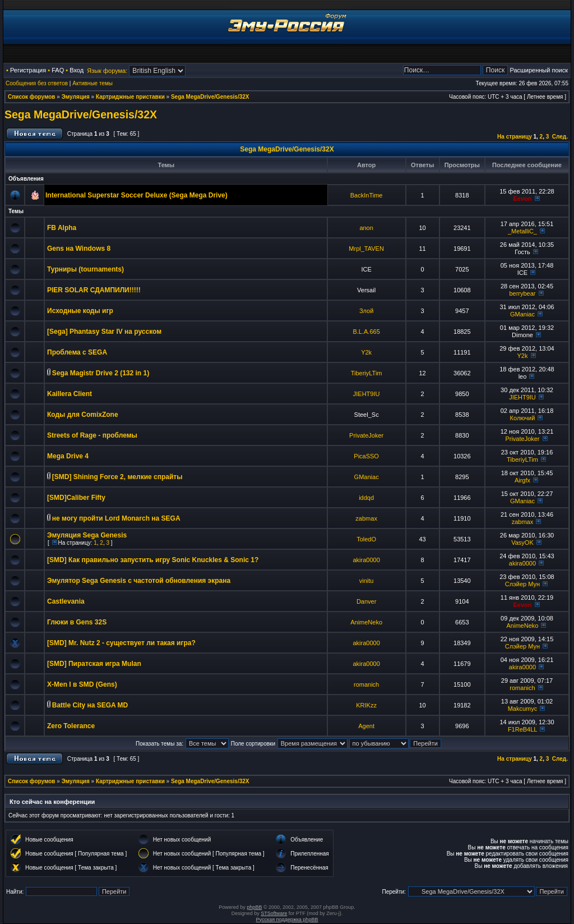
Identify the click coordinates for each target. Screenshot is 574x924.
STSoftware (274, 913)
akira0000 (366, 560)
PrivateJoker (366, 435)
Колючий (523, 418)
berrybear (522, 293)
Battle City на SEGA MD (90, 705)
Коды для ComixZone (83, 415)
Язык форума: (107, 71)
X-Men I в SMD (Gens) (82, 684)
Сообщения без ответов (37, 83)
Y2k (366, 352)
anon (366, 228)
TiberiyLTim (367, 373)
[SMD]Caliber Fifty (76, 498)
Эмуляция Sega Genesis (87, 535)
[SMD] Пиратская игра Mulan (94, 664)
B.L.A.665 (366, 332)
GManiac (522, 314)
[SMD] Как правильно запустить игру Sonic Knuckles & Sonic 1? (153, 560)
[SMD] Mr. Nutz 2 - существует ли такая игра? (121, 643)
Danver (366, 601)
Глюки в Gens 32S (77, 622)
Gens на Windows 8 (79, 249)
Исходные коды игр (80, 311)
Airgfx (522, 480)
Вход (77, 70)
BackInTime (367, 195)
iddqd (366, 498)
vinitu (367, 581)
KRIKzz (366, 705)
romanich (366, 684)
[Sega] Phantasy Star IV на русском (104, 332)
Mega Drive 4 (68, 456)
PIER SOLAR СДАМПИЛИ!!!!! (94, 290)
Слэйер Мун (522, 584)
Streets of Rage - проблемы (92, 435)
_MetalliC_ (522, 231)
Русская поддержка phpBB (287, 920)
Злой (366, 311)
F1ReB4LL (522, 729)
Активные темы (92, 83)
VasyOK (522, 543)
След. (560, 137)
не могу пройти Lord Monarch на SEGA (116, 518)
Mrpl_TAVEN (366, 249)
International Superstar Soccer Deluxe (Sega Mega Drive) (136, 195)
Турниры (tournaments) (85, 269)
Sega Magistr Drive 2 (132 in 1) (101, 373)
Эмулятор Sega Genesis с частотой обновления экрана (139, 581)
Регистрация (28, 70)
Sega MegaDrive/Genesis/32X (210, 97)
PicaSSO (366, 456)
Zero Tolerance (71, 726)
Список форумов (32, 97)
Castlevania (66, 601)
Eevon (522, 199)
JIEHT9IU (367, 394)
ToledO (366, 539)
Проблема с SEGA (77, 352)
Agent (366, 726)
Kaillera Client (70, 394)
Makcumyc (523, 709)
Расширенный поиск (539, 70)
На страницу (515, 137)
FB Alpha (62, 228)
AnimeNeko (366, 622)
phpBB (254, 907)
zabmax (366, 518)
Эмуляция (76, 97)
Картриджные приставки (130, 97)
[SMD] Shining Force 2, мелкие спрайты (117, 477)
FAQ (58, 70)
